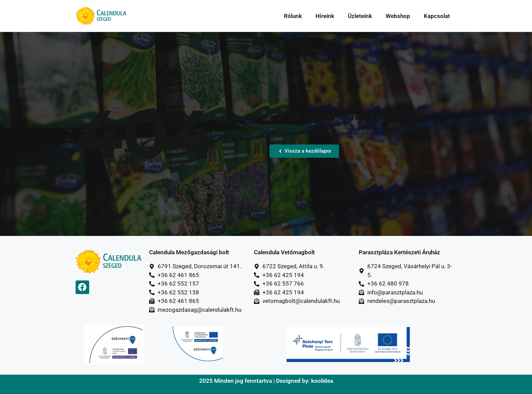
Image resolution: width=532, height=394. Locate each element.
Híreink (325, 16)
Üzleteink (360, 16)
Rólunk (293, 16)
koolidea (322, 381)
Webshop (398, 16)
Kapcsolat (437, 16)
